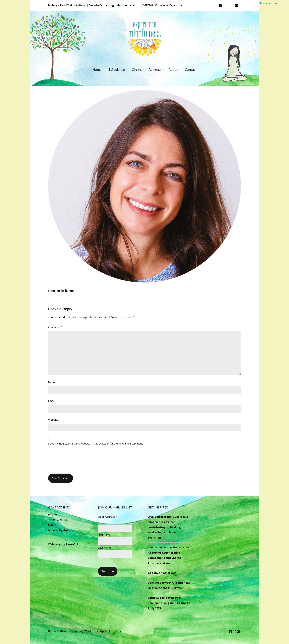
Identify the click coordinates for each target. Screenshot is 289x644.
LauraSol (72, 544)
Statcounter (269, 3)
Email (52, 401)
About (173, 70)
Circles (137, 70)
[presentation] (79, 462)
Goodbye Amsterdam (162, 573)
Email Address (108, 517)
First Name (104, 535)
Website (53, 420)
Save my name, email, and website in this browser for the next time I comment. (96, 444)
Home (97, 70)
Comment (55, 327)
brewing (108, 5)
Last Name (104, 548)
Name (53, 382)
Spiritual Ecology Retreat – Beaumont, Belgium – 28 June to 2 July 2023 (169, 603)
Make (63, 631)
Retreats (155, 70)
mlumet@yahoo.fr (61, 530)
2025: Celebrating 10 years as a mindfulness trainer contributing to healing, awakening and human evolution (168, 527)
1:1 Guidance (115, 70)
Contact (191, 70)
